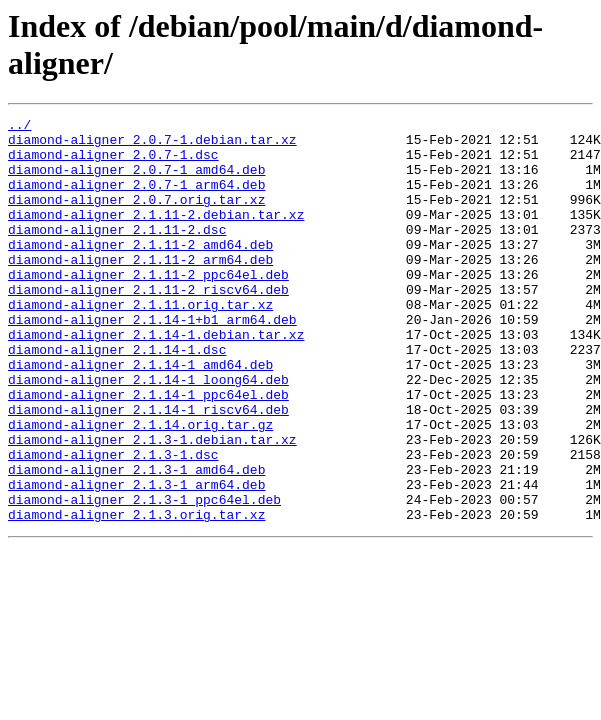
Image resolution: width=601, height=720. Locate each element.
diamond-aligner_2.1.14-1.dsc (117, 397)
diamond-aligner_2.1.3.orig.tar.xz (136, 595)
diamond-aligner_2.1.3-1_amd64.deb (136, 541)
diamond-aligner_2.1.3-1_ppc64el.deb (144, 577)
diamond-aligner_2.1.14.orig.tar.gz (140, 487)
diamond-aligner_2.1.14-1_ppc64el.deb (148, 451)
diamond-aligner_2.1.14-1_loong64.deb (148, 433)
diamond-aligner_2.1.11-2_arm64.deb (140, 289)
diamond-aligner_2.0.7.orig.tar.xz (136, 217)
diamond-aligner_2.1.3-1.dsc (113, 523)
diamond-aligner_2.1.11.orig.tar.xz (140, 343)
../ (19, 127)
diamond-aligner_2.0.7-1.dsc (113, 163)
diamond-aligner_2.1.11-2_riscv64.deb (148, 325)
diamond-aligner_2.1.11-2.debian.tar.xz (156, 235)
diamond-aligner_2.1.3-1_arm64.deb (136, 559)
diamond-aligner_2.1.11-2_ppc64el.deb (148, 307)
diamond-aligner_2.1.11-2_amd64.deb (140, 271)
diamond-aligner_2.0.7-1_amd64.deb (136, 181)
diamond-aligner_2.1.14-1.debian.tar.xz (156, 379)
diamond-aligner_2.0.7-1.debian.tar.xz (152, 145)
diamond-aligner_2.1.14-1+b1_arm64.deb (152, 361)
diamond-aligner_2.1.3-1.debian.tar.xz (152, 505)
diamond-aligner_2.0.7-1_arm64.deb (136, 199)
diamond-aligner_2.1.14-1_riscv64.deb (148, 469)
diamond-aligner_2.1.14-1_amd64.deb (140, 415)
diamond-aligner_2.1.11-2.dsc (117, 253)
